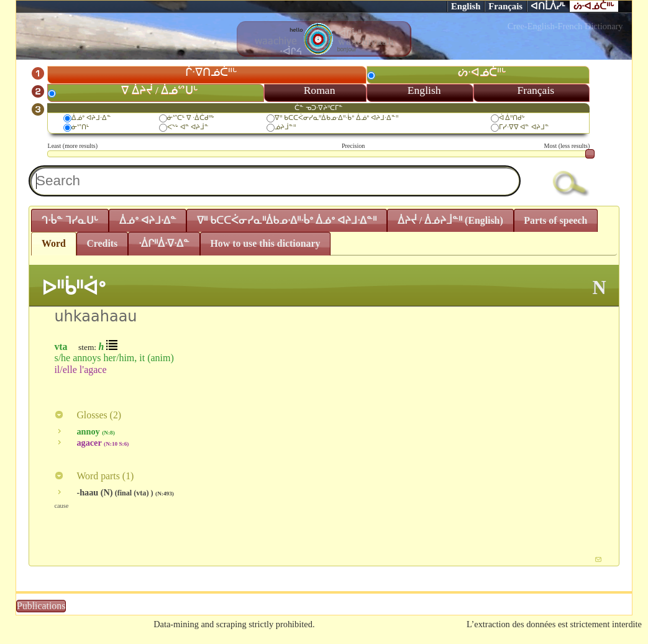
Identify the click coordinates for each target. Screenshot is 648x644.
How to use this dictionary (266, 243)
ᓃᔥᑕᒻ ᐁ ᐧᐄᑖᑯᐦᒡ (191, 117)
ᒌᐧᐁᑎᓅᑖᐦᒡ (211, 72)
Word (54, 243)
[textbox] (275, 181)
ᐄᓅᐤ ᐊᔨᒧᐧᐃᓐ (91, 117)
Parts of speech (555, 220)
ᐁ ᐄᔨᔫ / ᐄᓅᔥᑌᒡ (160, 90)
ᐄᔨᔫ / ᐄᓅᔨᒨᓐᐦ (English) (450, 220)
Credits (102, 243)
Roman (320, 90)
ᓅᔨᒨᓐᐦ (285, 127)
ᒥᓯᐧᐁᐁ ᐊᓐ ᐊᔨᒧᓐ (524, 127)
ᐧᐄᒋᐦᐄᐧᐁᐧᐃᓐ (164, 243)
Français (505, 6)
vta (61, 347)
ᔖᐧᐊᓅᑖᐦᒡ (594, 6)
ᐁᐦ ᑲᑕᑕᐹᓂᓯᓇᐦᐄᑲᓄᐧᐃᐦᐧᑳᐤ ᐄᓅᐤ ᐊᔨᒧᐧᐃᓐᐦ (336, 117)
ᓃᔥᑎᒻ (80, 127)
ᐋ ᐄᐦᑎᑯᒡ (512, 117)
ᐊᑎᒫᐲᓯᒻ (548, 6)
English (466, 6)
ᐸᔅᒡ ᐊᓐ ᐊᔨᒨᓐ (188, 127)
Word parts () (94, 476)
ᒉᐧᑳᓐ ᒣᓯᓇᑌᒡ (70, 220)
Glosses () (88, 415)
